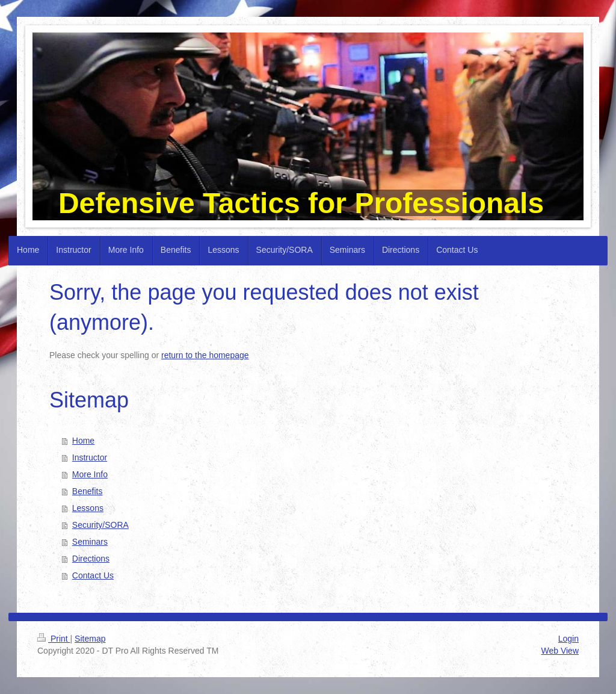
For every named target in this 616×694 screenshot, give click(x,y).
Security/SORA (100, 525)
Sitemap (90, 639)
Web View (560, 651)
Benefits (88, 491)
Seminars (90, 542)
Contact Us (93, 575)
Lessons (88, 508)
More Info (90, 474)
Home (83, 441)
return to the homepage (205, 355)
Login (568, 639)
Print (54, 639)
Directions (91, 559)
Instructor (90, 457)
